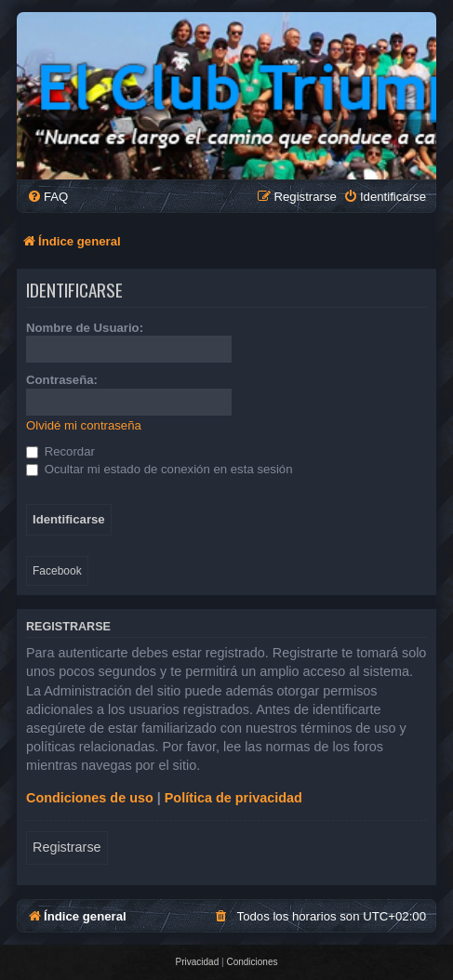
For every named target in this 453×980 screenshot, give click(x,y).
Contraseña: (62, 380)
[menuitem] (47, 197)
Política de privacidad (233, 798)
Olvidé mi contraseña (84, 425)
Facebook (57, 571)
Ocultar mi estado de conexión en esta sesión (160, 469)
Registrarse (67, 847)
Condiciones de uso (90, 798)
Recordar (60, 451)
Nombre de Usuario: (85, 328)
